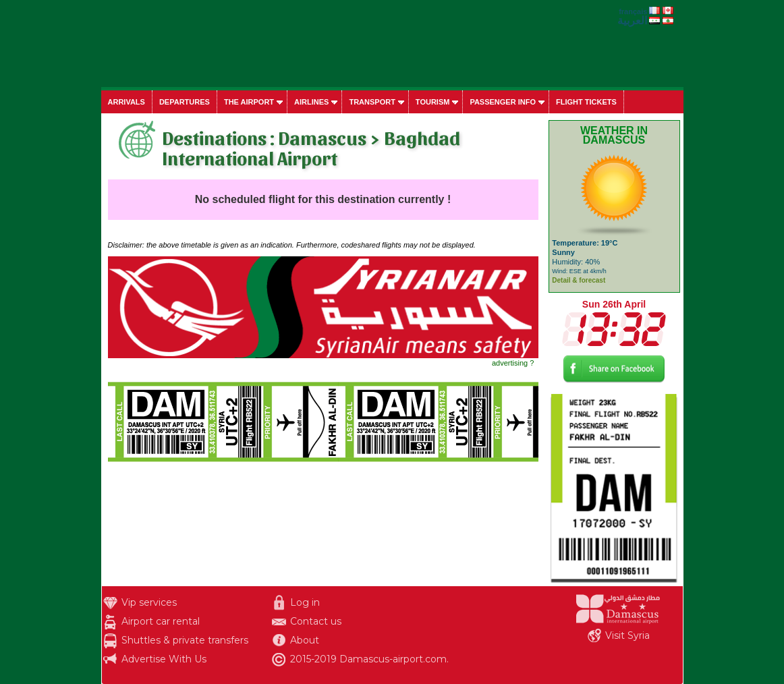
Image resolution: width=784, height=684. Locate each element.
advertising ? (513, 363)
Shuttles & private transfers (185, 640)
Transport (372, 102)
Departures (185, 102)
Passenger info (503, 102)
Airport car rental (161, 621)
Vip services (149, 602)
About (305, 640)
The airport (249, 102)
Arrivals (127, 102)
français (633, 11)
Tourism (433, 102)
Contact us (316, 621)
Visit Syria (627, 635)
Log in (305, 602)
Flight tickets (586, 102)
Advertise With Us (164, 659)
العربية (632, 21)
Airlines (311, 102)
